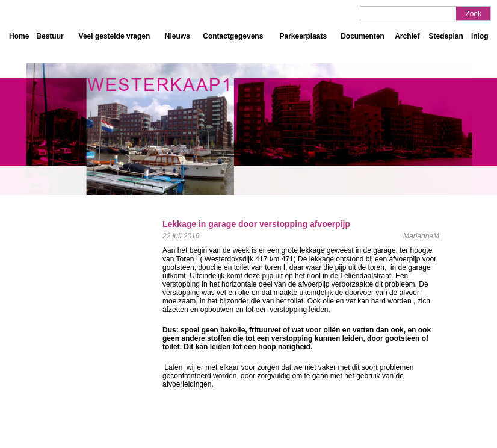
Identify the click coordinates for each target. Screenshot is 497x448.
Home (19, 36)
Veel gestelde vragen (115, 36)
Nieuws (177, 36)
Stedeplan (446, 36)
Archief (407, 36)
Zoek (473, 14)
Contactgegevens (233, 36)
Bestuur (50, 36)
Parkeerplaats (303, 36)
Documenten (363, 36)
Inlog (480, 36)
